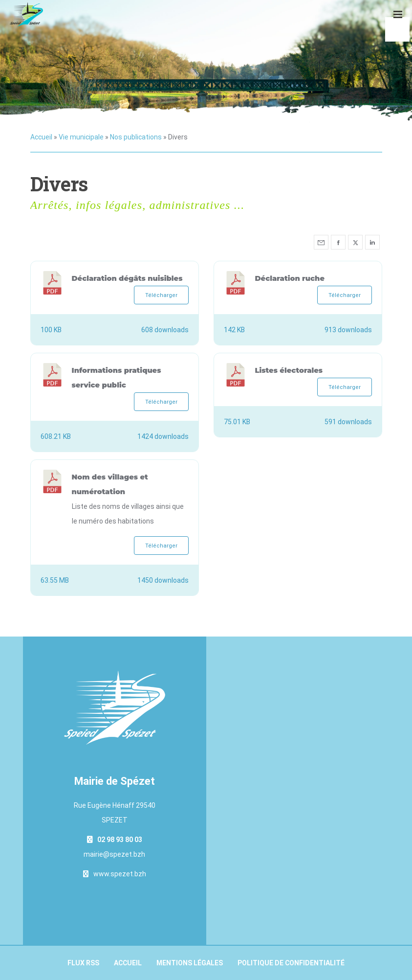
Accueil (41, 137)
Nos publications (136, 137)
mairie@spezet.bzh (114, 854)
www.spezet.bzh (120, 874)
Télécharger (161, 295)
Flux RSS (83, 963)
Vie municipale (81, 137)
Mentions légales (190, 963)
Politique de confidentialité (291, 963)
